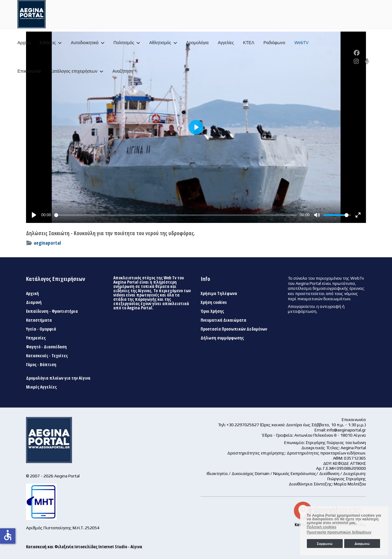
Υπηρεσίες (36, 338)
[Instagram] (356, 61)
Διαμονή (34, 302)
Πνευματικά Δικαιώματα (223, 320)
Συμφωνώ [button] (324, 544)
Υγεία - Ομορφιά (41, 329)
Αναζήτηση (123, 71)
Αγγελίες (226, 43)
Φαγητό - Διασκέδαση (46, 347)
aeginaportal (47, 243)
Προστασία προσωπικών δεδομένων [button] (339, 532)
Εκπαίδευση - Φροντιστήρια (52, 311)
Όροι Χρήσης (212, 311)
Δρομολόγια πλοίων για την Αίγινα (58, 378)
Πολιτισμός (124, 43)
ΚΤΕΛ (249, 43)
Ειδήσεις (48, 43)
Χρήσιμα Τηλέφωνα (219, 293)
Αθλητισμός (160, 43)
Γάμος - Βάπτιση (41, 365)
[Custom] (367, 61)
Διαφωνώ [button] (362, 544)
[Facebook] (357, 53)
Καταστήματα (39, 320)
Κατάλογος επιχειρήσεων (74, 71)
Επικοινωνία (29, 71)
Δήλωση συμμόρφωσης (222, 338)
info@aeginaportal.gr (346, 430)
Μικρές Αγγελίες (41, 387)
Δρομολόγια (197, 43)
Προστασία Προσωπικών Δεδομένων (234, 329)
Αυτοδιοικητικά (85, 43)
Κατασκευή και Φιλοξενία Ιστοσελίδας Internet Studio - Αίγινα (84, 547)
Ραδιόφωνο (274, 43)
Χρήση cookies (214, 302)
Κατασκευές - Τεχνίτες (47, 356)
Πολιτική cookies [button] (322, 527)
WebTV (301, 43)
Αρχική (24, 43)
